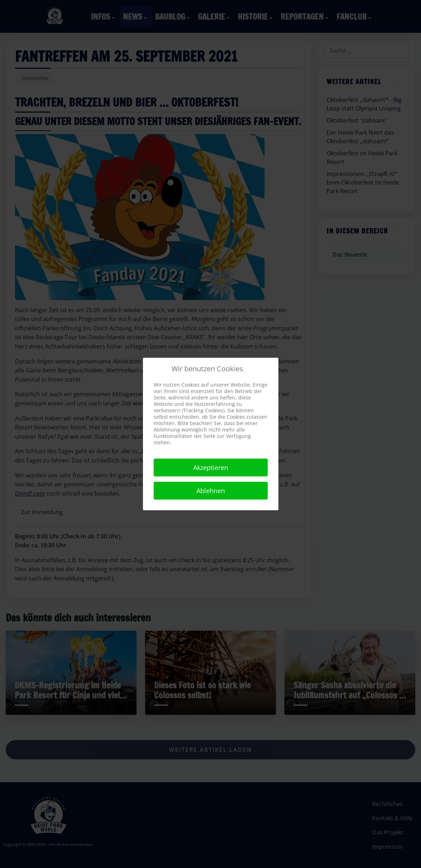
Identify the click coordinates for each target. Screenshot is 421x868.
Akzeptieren (211, 467)
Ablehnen (211, 491)
